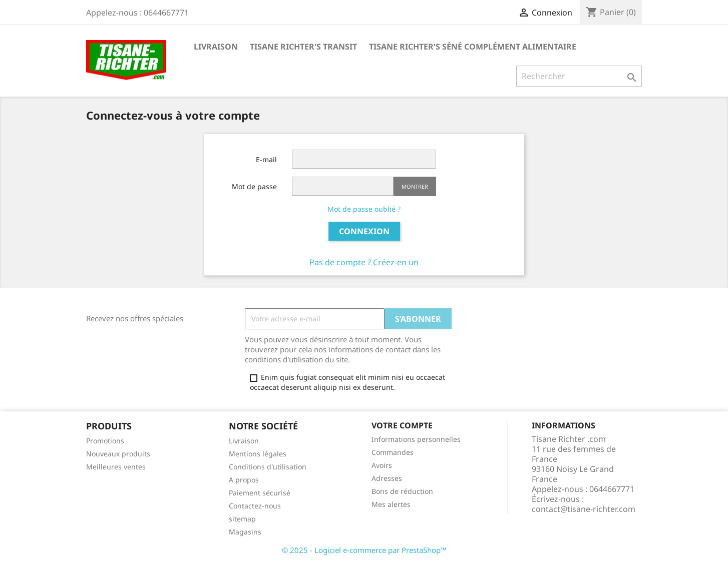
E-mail (266, 159)
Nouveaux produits (118, 454)
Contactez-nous (255, 506)
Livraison (216, 47)
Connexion (364, 231)
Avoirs (382, 465)
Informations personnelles (416, 439)
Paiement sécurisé (260, 493)
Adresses (387, 478)
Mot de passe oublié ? (364, 209)
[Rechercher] (579, 76)
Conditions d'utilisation (268, 467)
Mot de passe (254, 186)
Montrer (415, 186)
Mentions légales (258, 454)
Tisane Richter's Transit (303, 47)
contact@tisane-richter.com (584, 509)
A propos (244, 480)
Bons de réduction (402, 491)
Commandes (393, 452)
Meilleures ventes (116, 467)
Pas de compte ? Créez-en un (364, 262)
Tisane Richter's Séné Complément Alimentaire (473, 47)
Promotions (105, 441)
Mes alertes (391, 504)
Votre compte (402, 425)
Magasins (245, 532)
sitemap (242, 519)
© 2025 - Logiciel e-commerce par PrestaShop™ (364, 550)
